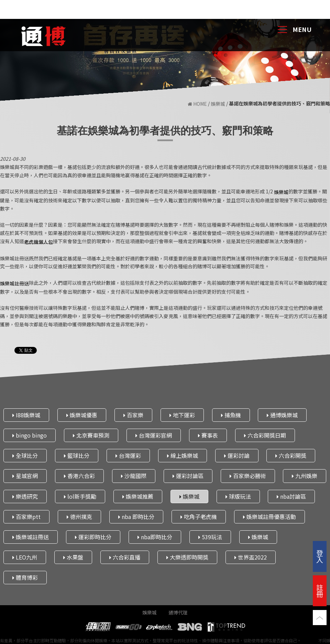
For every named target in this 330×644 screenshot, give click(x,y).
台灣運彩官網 (154, 435)
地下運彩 (182, 415)
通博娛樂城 (282, 415)
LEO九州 (25, 557)
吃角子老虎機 (199, 517)
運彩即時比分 (93, 537)
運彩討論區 (188, 476)
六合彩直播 (125, 557)
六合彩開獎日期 (265, 435)
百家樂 (133, 415)
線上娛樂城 (183, 455)
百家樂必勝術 (248, 476)
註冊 (320, 591)
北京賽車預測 (91, 435)
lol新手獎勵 (80, 496)
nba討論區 (291, 496)
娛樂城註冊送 (31, 537)
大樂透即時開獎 (187, 557)
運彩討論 (237, 455)
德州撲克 (79, 517)
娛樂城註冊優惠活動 (269, 517)
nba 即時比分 (136, 517)
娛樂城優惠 (82, 415)
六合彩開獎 (291, 455)
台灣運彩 (128, 455)
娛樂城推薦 (138, 496)
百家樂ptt (26, 517)
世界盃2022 (251, 557)
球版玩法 (238, 496)
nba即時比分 (155, 537)
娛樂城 (218, 104)
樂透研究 (25, 496)
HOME (197, 104)
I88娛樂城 (26, 415)
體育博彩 (25, 578)
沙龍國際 (134, 476)
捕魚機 (231, 415)
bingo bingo (30, 435)
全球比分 (25, 455)
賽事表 (208, 435)
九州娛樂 (305, 476)
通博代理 (178, 612)
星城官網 (25, 476)
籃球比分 (77, 455)
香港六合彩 (79, 476)
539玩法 (210, 537)
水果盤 (73, 557)
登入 (320, 556)
